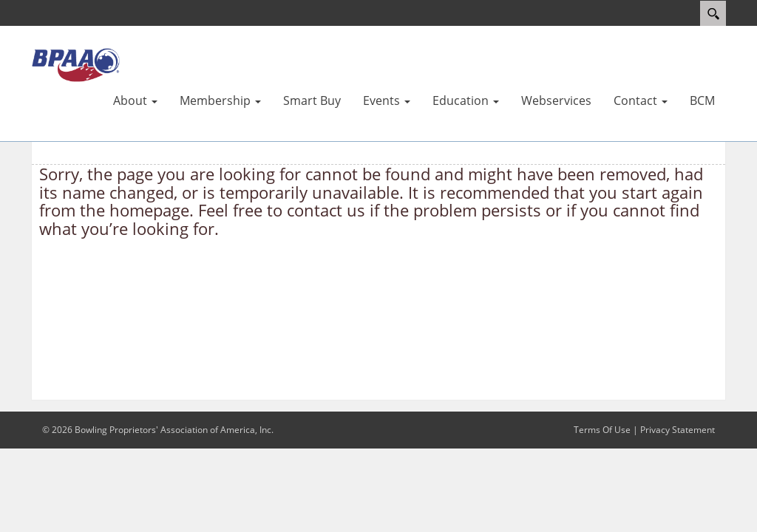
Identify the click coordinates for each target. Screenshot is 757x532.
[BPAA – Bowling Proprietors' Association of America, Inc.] (75, 64)
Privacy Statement (678, 430)
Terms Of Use (602, 430)
